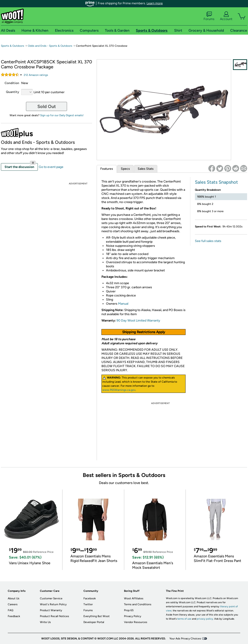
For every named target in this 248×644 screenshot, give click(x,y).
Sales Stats (146, 169)
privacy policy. (205, 619)
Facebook (90, 598)
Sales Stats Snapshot (216, 182)
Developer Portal (94, 622)
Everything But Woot (97, 616)
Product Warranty (51, 610)
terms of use (184, 619)
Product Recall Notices (54, 616)
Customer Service (51, 598)
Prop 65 (129, 610)
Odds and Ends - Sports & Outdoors (50, 46)
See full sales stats (208, 241)
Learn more (155, 3)
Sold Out (47, 106)
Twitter (88, 604)
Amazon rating (36, 75)
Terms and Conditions (138, 604)
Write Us (45, 622)
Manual (123, 304)
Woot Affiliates (134, 598)
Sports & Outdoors (13, 46)
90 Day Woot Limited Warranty (138, 321)
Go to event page (51, 167)
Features (107, 169)
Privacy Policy (133, 616)
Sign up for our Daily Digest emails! (62, 115)
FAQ (10, 610)
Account (226, 16)
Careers (13, 604)
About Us (14, 598)
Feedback (14, 616)
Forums (209, 16)
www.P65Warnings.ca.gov (119, 390)
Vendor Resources (136, 622)
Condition (12, 83)
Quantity (13, 92)
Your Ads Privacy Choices (185, 639)
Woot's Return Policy (53, 604)
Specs (125, 169)
